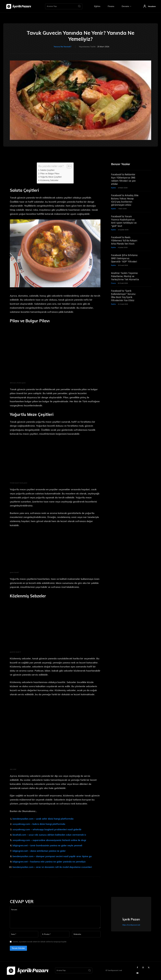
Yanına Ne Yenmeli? (63, 47)
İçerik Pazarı (131, 919)
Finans (113, 284)
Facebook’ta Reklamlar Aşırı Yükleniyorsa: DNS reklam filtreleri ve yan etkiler (123, 179)
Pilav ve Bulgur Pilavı (50, 174)
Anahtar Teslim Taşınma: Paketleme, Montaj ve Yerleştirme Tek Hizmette (125, 277)
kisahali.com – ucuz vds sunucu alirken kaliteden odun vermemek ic (49, 835)
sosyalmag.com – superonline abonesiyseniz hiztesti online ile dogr (49, 840)
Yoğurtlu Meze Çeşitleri (51, 177)
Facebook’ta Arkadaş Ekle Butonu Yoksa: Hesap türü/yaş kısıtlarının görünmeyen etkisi (125, 200)
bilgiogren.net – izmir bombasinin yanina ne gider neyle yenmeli (47, 845)
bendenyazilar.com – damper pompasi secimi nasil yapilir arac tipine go (52, 856)
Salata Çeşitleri (47, 170)
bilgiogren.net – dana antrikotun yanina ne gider (39, 851)
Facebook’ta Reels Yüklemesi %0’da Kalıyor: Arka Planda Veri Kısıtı (124, 241)
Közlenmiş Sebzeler (49, 180)
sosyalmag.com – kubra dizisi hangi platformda (39, 824)
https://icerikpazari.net (131, 925)
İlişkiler (114, 188)
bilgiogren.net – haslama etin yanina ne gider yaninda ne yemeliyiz (49, 862)
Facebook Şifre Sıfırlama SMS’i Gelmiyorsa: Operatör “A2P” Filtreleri (124, 259)
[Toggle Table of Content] (68, 166)
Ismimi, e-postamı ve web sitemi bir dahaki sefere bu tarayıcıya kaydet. (40, 942)
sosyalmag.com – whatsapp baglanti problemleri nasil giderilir (47, 829)
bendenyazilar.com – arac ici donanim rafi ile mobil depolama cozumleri (52, 867)
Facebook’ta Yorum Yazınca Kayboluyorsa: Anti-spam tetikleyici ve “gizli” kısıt (124, 222)
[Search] (79, 6)
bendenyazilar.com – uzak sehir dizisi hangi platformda (43, 819)
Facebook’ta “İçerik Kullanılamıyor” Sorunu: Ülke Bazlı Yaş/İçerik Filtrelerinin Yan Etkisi (123, 296)
